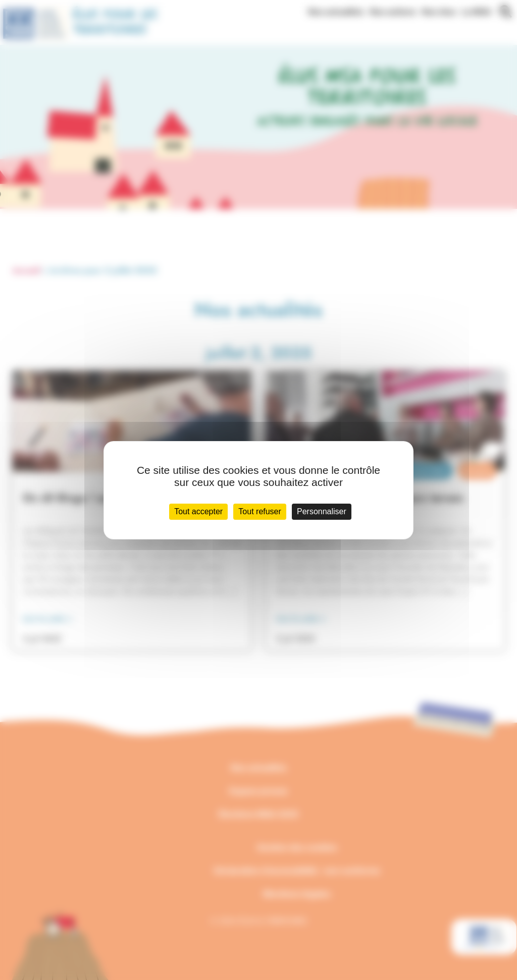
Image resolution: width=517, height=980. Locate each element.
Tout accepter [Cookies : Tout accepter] (198, 511)
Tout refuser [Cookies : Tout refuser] (260, 511)
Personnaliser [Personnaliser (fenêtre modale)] (322, 511)
